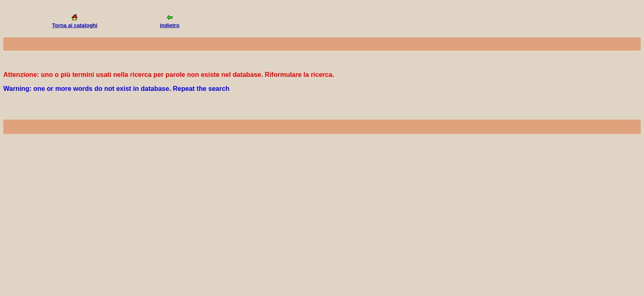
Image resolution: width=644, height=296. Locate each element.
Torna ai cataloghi (75, 25)
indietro (170, 25)
